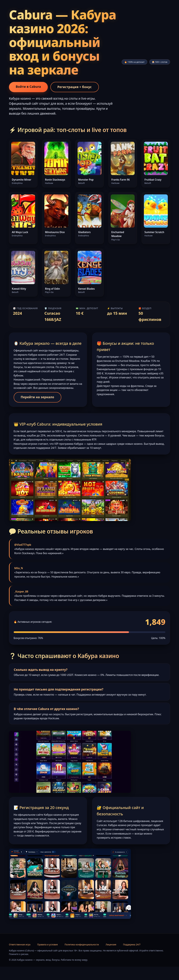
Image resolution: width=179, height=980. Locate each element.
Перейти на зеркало (39, 404)
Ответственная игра (20, 958)
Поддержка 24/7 (132, 958)
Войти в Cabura (28, 87)
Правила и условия (47, 958)
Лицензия (111, 958)
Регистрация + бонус (75, 87)
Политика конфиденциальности (82, 958)
